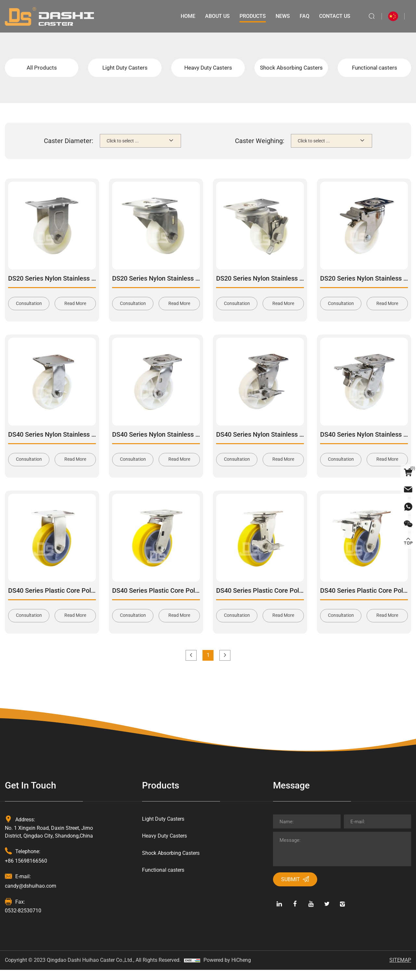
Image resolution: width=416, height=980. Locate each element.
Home (187, 16)
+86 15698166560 (26, 871)
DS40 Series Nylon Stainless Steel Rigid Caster (76, 444)
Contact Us (334, 16)
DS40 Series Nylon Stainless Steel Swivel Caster (182, 444)
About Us (216, 16)
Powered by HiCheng (227, 970)
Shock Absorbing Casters (291, 72)
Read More (75, 312)
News (282, 16)
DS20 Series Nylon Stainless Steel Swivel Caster (182, 287)
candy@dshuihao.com (31, 896)
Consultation (29, 312)
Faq (304, 16)
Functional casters (374, 72)
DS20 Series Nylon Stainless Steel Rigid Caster (76, 287)
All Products (42, 72)
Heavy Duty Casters (208, 72)
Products (252, 16)
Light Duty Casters (125, 72)
